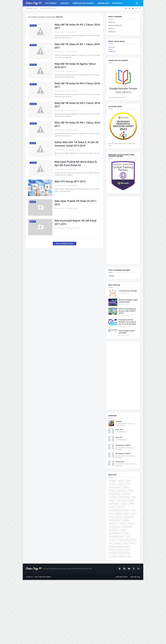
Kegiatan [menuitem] (64, 3)
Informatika (121, 507)
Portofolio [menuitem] (117, 3)
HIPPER (132, 504)
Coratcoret (112, 491)
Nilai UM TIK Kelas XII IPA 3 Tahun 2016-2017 (78, 85)
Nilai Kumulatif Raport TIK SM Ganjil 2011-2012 (75, 222)
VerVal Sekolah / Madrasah (117, 556)
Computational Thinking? (128, 291)
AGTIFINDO (113, 481)
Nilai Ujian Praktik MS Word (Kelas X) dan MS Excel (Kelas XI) (76, 163)
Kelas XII (112, 517)
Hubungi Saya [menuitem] (103, 3)
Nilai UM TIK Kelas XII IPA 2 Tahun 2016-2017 (78, 105)
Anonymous (120, 462)
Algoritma (121, 481)
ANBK (128, 481)
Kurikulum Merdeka (115, 520)
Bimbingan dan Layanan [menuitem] (83, 3)
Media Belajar (113, 523)
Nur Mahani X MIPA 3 (123, 445)
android (121, 484)
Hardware (124, 504)
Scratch (126, 543)
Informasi (112, 507)
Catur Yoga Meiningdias (43, 577)
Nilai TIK (126, 533)
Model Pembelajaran (115, 533)
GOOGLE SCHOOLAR (115, 25)
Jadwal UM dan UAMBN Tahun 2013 (119, 510)
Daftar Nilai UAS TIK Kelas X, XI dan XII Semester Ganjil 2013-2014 (77, 144)
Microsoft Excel (127, 527)
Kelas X (127, 514)
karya (111, 514)
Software (112, 550)
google (132, 500)
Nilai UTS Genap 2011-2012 (70, 181)
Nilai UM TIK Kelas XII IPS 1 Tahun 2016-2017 (77, 46)
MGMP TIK (123, 523)
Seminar (133, 543)
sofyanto (119, 421)
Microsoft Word (114, 530)
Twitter (111, 49)
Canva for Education (115, 487)
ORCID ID (111, 28)
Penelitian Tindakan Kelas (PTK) (127, 540)
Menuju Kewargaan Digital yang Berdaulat (128, 301)
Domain (130, 491)
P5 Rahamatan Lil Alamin (116, 537)
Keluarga (119, 517)
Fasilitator (112, 500)
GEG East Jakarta (122, 500)
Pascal (128, 537)
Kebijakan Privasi (32, 8)
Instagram (112, 51)
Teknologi (120, 550)
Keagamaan (119, 514)
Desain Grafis (122, 491)
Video (129, 556)
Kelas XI (133, 514)
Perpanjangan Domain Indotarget (127, 332)
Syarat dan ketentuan (48, 8)
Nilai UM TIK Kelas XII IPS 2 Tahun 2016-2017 (77, 26)
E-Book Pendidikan (115, 494)
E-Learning (126, 494)
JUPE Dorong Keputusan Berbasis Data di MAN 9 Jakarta (127, 311)
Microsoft (131, 523)
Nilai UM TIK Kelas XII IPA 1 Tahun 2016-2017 (78, 124)
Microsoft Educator (115, 527)
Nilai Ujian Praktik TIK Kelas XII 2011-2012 (76, 203)
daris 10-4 (119, 429)
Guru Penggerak (114, 504)
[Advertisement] (123, 230)
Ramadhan (118, 543)
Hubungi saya (135, 577)
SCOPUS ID (112, 32)
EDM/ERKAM (113, 497)
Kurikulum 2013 (129, 517)
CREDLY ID (112, 22)
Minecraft (124, 530)
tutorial (128, 550)
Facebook (112, 47)
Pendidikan (113, 540)
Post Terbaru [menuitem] (51, 3)
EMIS (134, 497)
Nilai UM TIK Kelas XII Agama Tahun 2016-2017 (75, 65)
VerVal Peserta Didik (124, 553)
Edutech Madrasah (124, 497)
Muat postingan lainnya (65, 243)
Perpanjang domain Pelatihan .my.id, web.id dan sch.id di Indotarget (127, 322)
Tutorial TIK (113, 553)
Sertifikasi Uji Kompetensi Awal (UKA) (120, 546)
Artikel (128, 484)
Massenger (126, 520)
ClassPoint (126, 487)
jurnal (133, 510)
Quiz (111, 543)
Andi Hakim (113, 484)
